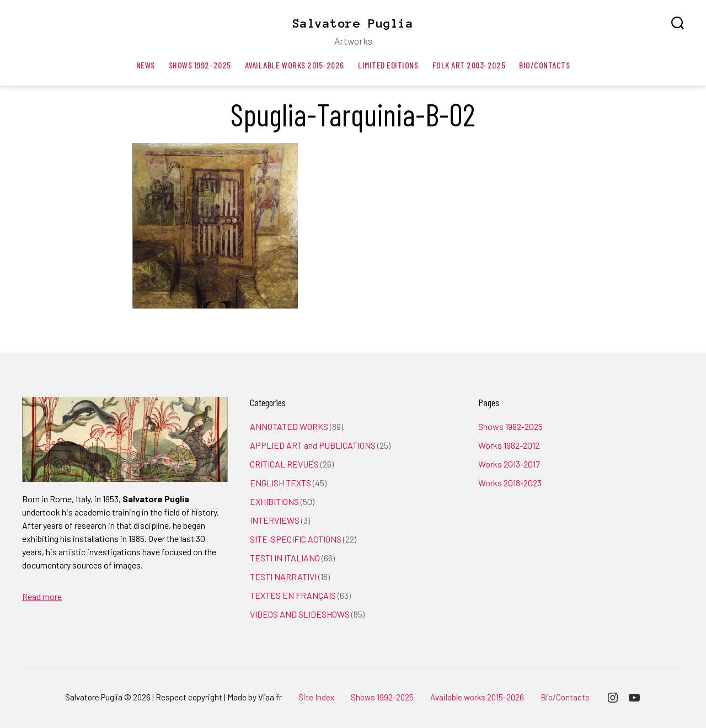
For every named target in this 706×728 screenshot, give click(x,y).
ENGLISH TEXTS (280, 483)
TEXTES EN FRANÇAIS (293, 595)
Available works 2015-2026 (295, 65)
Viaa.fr (270, 697)
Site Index (316, 697)
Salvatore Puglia (353, 23)
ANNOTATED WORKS (289, 426)
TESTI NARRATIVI (283, 576)
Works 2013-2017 (509, 464)
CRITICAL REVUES (284, 464)
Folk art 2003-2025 (469, 65)
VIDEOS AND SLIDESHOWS (300, 614)
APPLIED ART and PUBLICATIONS (313, 445)
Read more (42, 596)
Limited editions (388, 65)
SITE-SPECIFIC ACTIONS (296, 539)
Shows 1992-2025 (200, 65)
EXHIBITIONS (274, 501)
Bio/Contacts (544, 65)
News (146, 65)
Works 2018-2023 (510, 483)
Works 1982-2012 (509, 445)
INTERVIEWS (275, 520)
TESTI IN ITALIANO (285, 558)
